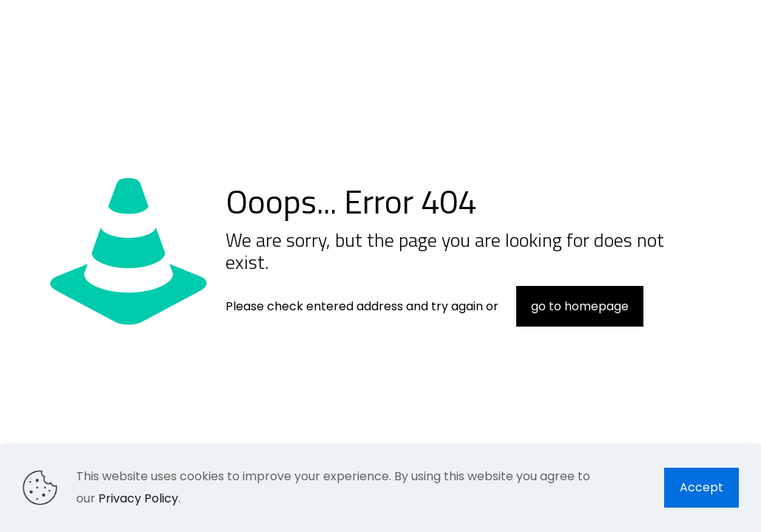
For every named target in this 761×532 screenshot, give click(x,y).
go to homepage (580, 306)
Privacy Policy (138, 498)
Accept (701, 487)
